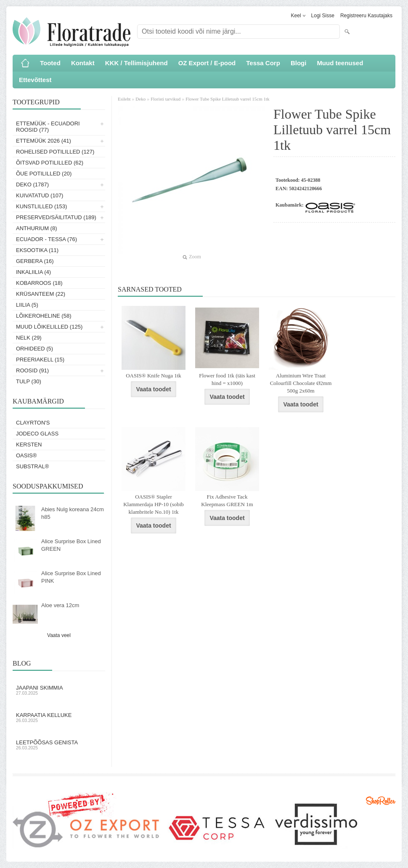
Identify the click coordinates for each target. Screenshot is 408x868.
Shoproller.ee (381, 801)
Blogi (299, 63)
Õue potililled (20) (44, 174)
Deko (140, 99)
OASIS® (26, 455)
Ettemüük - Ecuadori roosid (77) (48, 127)
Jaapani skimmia (59, 690)
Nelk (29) (29, 338)
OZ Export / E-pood (207, 63)
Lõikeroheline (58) (44, 316)
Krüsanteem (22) (41, 294)
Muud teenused (340, 63)
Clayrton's (33, 423)
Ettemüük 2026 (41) (44, 141)
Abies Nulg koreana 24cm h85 (73, 513)
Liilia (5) (27, 305)
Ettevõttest (35, 80)
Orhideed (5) (34, 349)
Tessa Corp (263, 63)
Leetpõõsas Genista (59, 745)
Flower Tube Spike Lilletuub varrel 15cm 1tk (227, 99)
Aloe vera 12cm (60, 605)
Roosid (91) (32, 370)
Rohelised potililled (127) (55, 152)
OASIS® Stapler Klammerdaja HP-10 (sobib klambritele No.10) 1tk (154, 504)
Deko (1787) (32, 184)
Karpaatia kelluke (59, 717)
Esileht (125, 99)
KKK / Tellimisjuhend (136, 63)
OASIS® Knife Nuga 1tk (154, 376)
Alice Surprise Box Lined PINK (71, 577)
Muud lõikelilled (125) (49, 327)
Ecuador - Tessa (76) (46, 239)
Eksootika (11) (37, 250)
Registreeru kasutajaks (366, 16)
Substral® (32, 466)
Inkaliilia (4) (33, 272)
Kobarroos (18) (39, 283)
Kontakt (83, 63)
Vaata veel (59, 635)
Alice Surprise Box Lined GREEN (71, 545)
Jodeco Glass (37, 434)
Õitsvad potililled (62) (50, 163)
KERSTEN (29, 445)
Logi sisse (323, 16)
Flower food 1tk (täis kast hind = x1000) (227, 379)
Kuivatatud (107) (40, 195)
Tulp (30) (29, 381)
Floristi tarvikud (166, 99)
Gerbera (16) (35, 261)
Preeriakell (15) (40, 360)
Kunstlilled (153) (41, 206)
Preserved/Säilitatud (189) (56, 217)
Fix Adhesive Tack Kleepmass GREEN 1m (227, 500)
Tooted (50, 63)
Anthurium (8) (37, 228)
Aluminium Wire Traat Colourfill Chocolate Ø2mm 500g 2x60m (301, 383)
